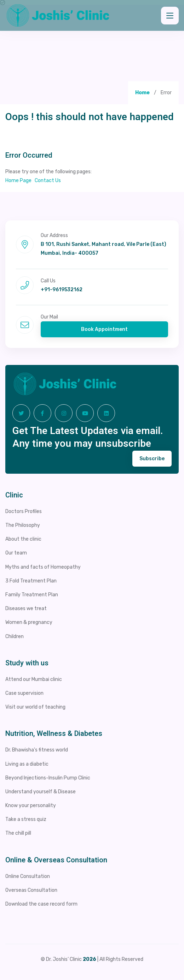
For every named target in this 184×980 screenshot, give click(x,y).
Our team (16, 553)
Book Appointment (104, 329)
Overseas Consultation (31, 890)
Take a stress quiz (26, 819)
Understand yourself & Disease (41, 792)
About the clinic (23, 539)
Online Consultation (28, 876)
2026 (90, 959)
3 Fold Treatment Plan (31, 581)
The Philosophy (23, 525)
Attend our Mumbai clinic (34, 679)
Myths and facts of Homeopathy (43, 567)
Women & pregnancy (29, 622)
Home (142, 93)
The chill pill (18, 833)
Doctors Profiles (24, 511)
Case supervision (24, 693)
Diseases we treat (26, 609)
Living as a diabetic (27, 764)
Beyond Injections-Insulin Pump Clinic (48, 778)
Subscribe (152, 459)
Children (15, 637)
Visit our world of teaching (35, 707)
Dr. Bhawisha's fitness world (37, 750)
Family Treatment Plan (32, 595)
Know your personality (31, 806)
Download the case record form (41, 904)
